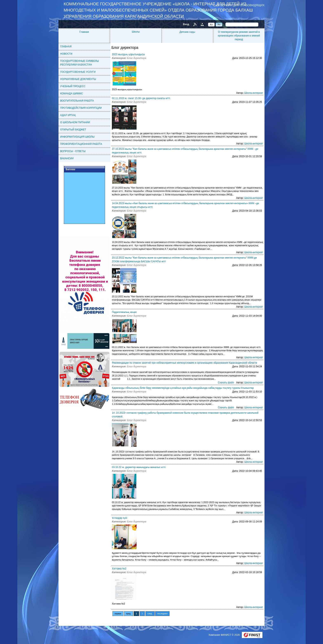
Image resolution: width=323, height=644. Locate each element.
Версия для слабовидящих (242, 5)
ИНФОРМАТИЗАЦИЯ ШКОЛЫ (77, 137)
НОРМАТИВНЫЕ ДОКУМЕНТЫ (78, 79)
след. (150, 614)
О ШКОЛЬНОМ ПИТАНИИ (75, 122)
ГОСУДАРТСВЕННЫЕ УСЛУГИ (78, 72)
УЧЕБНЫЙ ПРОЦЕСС (73, 86)
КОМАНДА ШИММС (72, 94)
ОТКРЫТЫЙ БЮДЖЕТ (73, 130)
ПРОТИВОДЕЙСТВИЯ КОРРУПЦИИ (81, 108)
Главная (84, 32)
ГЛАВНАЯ (66, 47)
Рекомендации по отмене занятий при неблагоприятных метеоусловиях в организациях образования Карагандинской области (184, 363)
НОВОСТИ (66, 54)
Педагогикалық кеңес (124, 312)
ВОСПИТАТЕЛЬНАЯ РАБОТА (77, 101)
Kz (211, 24)
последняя (162, 614)
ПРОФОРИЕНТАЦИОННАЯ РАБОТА (81, 144)
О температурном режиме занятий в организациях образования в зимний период (239, 36)
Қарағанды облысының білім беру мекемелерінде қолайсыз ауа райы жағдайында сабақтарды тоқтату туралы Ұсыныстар (183, 388)
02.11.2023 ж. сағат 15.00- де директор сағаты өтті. (141, 98)
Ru (219, 24)
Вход (186, 24)
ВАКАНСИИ (67, 158)
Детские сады (187, 32)
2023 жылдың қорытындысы (128, 54)
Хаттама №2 (119, 569)
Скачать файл (226, 383)
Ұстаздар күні (119, 518)
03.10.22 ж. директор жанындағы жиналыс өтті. (139, 467)
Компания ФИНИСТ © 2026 (225, 635)
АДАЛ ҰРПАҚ (68, 115)
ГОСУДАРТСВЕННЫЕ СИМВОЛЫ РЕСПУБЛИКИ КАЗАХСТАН (80, 63)
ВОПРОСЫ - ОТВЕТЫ (73, 151)
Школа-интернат (254, 93)
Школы (136, 32)
